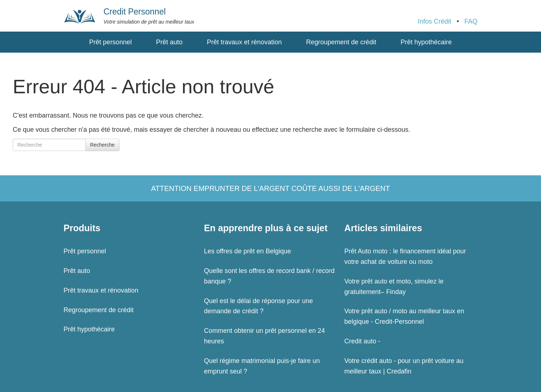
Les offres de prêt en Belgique (248, 251)
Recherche (102, 145)
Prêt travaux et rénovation (244, 42)
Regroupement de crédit (341, 42)
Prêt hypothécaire (426, 42)
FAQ (471, 21)
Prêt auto (169, 42)
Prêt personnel (111, 42)
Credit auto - (362, 341)
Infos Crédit (435, 21)
